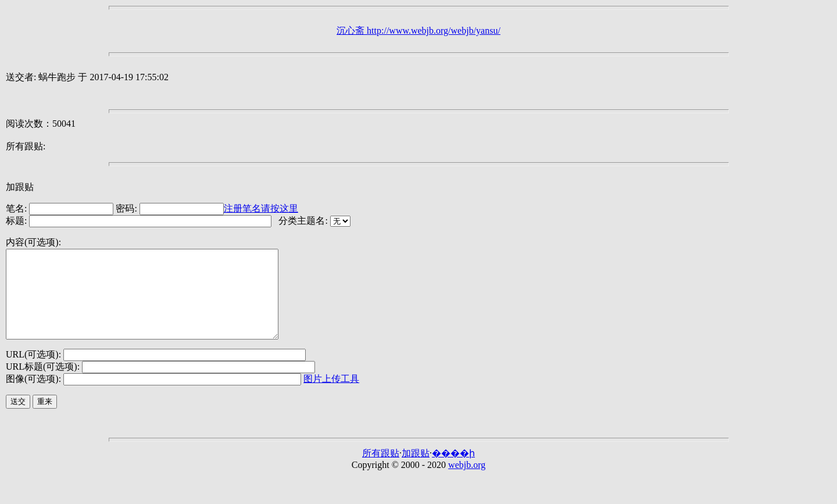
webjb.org (467, 482)
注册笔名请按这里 (261, 208)
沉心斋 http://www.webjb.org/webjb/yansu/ (419, 31)
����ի (453, 471)
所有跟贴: (26, 146)
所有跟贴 (381, 471)
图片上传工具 (331, 396)
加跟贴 (20, 187)
